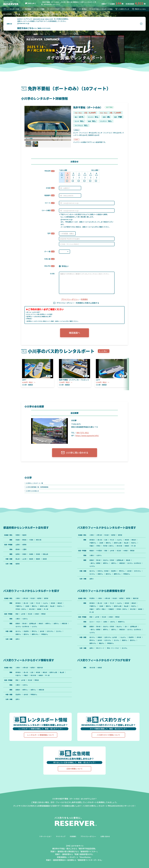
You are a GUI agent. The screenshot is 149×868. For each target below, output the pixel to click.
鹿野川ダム (117, 574)
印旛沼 (92, 546)
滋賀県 (18, 554)
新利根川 (92, 540)
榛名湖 (134, 540)
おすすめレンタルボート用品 (101, 9)
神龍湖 (100, 637)
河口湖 (119, 551)
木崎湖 (125, 551)
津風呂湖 (122, 563)
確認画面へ (74, 333)
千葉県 (31, 540)
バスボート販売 (69, 9)
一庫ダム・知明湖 (95, 563)
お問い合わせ (105, 836)
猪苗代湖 (136, 598)
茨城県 (18, 540)
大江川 (98, 622)
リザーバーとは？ (45, 836)
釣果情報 (26, 9)
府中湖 (139, 637)
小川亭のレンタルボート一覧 (34, 483)
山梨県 (18, 545)
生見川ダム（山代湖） (111, 637)
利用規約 (84, 299)
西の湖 (98, 560)
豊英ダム (108, 543)
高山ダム (119, 626)
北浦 (106, 540)
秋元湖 (106, 535)
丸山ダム (123, 637)
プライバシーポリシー (70, 299)
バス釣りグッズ (122, 9)
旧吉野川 (114, 571)
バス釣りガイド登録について (108, 735)
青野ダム (106, 563)
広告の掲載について (74, 769)
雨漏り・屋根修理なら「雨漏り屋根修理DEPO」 (75, 854)
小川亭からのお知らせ (32, 491)
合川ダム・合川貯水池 (134, 563)
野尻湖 (132, 551)
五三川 (92, 622)
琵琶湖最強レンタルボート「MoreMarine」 (74, 857)
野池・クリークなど (113, 648)
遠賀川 (92, 579)
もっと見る (103, 351)
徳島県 (31, 559)
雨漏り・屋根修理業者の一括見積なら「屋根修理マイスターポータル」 (74, 860)
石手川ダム (137, 571)
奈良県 (38, 554)
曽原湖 (120, 535)
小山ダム (119, 540)
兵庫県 (31, 554)
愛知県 (18, 549)
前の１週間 (64, 170)
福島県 (24, 535)
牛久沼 (112, 540)
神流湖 (127, 540)
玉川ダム (92, 574)
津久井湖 (119, 546)
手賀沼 (98, 546)
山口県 (24, 559)
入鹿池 (92, 555)
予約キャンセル (139, 9)
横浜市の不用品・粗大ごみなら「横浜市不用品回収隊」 (74, 849)
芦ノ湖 (133, 546)
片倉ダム (134, 543)
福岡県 (18, 564)
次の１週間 (95, 170)
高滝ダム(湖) (118, 543)
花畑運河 (111, 609)
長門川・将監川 (101, 609)
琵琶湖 (92, 560)
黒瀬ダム (100, 574)
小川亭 (28, 477)
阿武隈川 (92, 598)
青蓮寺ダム (121, 622)
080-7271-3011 (83, 433)
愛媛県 (38, 559)
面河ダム (108, 574)
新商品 (83, 9)
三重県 (24, 549)
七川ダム (92, 566)
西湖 (106, 551)
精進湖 (92, 551)
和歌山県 (45, 554)
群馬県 (24, 540)
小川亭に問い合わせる (75, 453)
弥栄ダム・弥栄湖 (103, 571)
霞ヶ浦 (100, 540)
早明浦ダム (127, 574)
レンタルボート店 (11, 9)
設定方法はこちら (25, 28)
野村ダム (122, 571)
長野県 (24, 545)
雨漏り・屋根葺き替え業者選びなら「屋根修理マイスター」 (74, 851)
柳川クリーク (100, 648)
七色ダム (99, 555)
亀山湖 (126, 543)
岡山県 (18, 559)
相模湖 (127, 546)
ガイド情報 (39, 9)
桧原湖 (113, 535)
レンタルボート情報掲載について (41, 735)
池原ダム (114, 563)
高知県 (45, 559)
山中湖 (112, 551)
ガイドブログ (53, 9)
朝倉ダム (102, 643)
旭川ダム (92, 571)
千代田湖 (99, 551)
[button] (126, 374)
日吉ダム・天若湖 (108, 560)
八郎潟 (92, 535)
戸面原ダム (93, 543)
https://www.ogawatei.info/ (87, 436)
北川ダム (125, 648)
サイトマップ (61, 836)
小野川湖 (99, 535)
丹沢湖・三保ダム (108, 546)
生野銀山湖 (120, 560)
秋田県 (18, 535)
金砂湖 (129, 571)
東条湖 (128, 560)
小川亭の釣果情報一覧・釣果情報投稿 (37, 487)
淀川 (126, 626)
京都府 (24, 554)
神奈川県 (29, 3)
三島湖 (101, 543)
